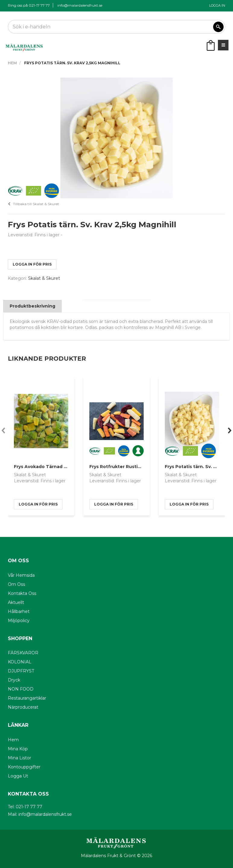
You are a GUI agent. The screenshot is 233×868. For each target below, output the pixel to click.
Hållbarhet (19, 611)
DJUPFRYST (21, 671)
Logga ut (18, 776)
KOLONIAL (20, 662)
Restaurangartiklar (27, 698)
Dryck (14, 680)
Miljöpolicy (19, 621)
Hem (12, 63)
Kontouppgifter (24, 767)
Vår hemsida (21, 575)
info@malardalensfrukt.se (80, 5)
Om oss (16, 584)
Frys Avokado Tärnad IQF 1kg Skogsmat (59, 467)
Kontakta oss (22, 593)
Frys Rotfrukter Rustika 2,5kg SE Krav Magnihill (143, 467)
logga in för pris (32, 264)
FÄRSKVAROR (23, 653)
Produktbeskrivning (32, 306)
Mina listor (19, 758)
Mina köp (18, 749)
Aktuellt (16, 602)
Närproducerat (23, 707)
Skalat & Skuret (44, 278)
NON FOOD (21, 689)
